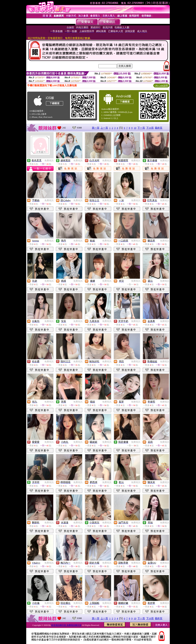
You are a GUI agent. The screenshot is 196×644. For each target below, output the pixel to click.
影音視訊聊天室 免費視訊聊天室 (66, 625)
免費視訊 (49, 161)
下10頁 (150, 128)
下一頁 (141, 128)
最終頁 (159, 128)
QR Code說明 (161, 86)
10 (135, 128)
